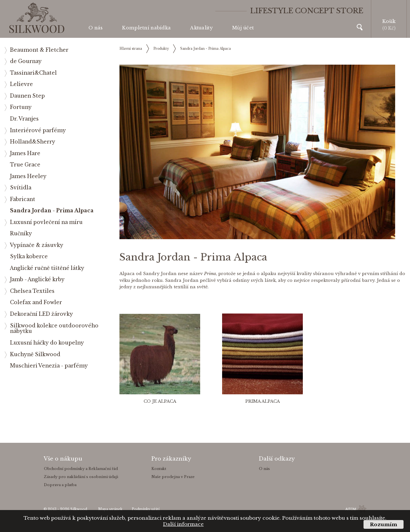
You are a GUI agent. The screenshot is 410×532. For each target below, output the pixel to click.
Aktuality (201, 28)
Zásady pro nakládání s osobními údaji (81, 477)
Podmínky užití (146, 509)
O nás (96, 28)
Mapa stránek (110, 509)
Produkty (161, 49)
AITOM (351, 509)
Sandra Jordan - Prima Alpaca (205, 49)
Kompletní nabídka (146, 28)
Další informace (183, 524)
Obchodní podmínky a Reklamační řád (81, 469)
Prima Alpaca (263, 401)
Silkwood (79, 509)
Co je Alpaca (160, 401)
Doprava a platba (60, 485)
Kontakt (159, 469)
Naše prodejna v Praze (173, 477)
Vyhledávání (360, 27)
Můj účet (243, 28)
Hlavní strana (131, 49)
